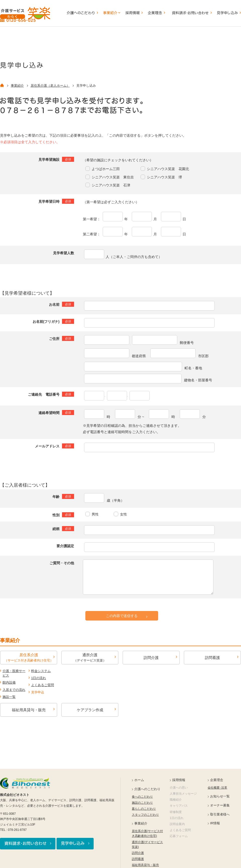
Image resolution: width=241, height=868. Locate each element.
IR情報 (215, 823)
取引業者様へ (220, 814)
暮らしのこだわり (144, 809)
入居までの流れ (14, 690)
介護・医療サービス (14, 673)
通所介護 (90, 657)
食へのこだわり (142, 797)
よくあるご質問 (43, 685)
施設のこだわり (142, 803)
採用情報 (179, 780)
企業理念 (217, 780)
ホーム (139, 780)
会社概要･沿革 (217, 788)
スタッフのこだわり (145, 815)
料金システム (41, 671)
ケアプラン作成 (90, 710)
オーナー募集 (220, 805)
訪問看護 (212, 658)
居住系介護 (29, 657)
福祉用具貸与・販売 (29, 710)
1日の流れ (39, 678)
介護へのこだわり (147, 789)
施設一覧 (9, 697)
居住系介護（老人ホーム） (50, 86)
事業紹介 (17, 86)
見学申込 (38, 692)
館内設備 (9, 682)
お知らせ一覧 (220, 796)
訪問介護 (151, 658)
